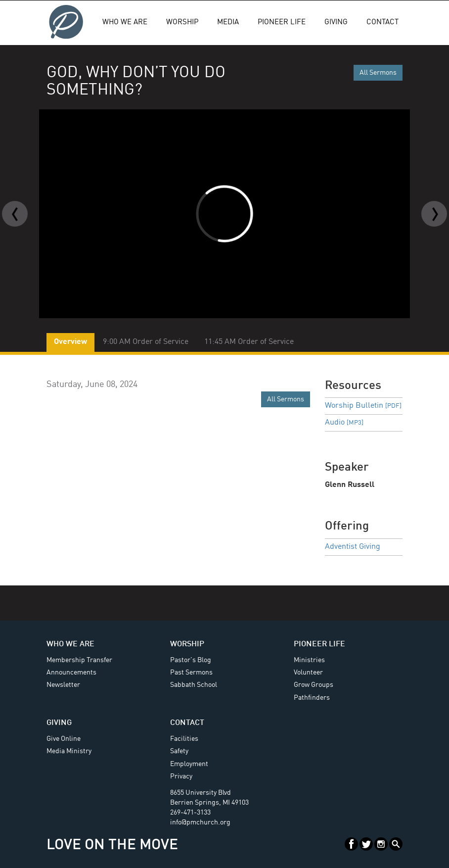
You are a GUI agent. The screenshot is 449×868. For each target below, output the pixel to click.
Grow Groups (314, 685)
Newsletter (63, 685)
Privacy (181, 776)
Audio (344, 423)
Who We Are (125, 23)
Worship (182, 23)
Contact (382, 23)
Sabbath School (194, 685)
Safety (179, 751)
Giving (336, 23)
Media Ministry (69, 751)
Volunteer (308, 673)
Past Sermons (191, 673)
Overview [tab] (70, 342)
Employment (189, 764)
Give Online (64, 739)
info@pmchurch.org (200, 822)
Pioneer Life (282, 23)
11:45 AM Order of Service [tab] (249, 342)
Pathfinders (312, 698)
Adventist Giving (353, 547)
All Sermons (378, 73)
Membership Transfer (79, 660)
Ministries (309, 660)
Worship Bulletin (363, 406)
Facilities (184, 739)
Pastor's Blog (191, 660)
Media (228, 23)
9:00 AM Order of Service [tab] (146, 342)
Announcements (71, 673)
